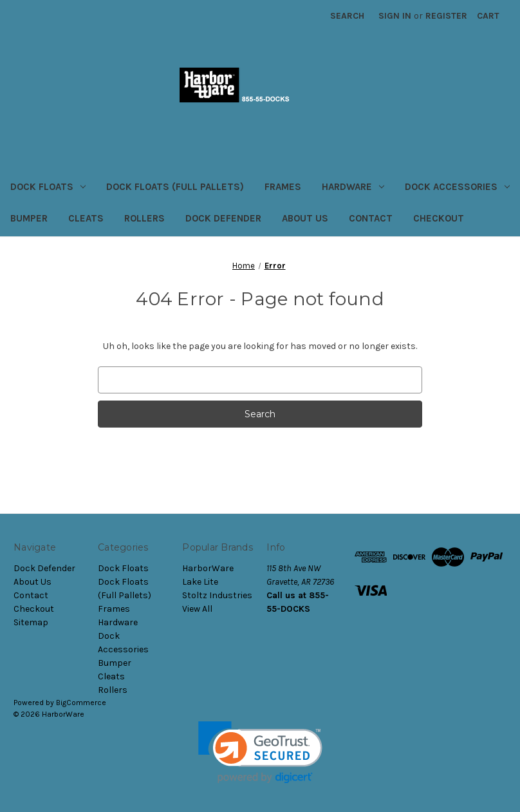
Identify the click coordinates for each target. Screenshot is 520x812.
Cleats (86, 218)
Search (347, 16)
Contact (371, 218)
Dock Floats (48, 187)
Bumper (29, 218)
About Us (305, 218)
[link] (260, 752)
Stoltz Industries (217, 595)
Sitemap (31, 622)
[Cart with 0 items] (488, 16)
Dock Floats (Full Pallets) (175, 187)
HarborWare (208, 568)
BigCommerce (81, 703)
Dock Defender (223, 218)
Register (446, 16)
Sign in (395, 16)
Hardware (353, 187)
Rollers (144, 218)
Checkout (439, 218)
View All (197, 609)
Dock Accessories (457, 187)
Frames (283, 187)
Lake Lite (200, 582)
